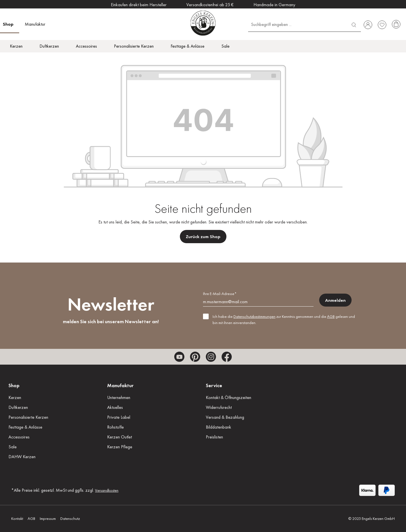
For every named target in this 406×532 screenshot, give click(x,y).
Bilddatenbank (219, 427)
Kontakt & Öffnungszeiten (229, 397)
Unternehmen (119, 397)
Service (214, 385)
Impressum (48, 518)
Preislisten (214, 437)
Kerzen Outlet (120, 437)
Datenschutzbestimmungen (254, 316)
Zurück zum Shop (203, 237)
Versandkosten (107, 490)
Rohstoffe (115, 427)
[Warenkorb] (396, 25)
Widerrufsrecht (219, 407)
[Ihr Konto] (368, 25)
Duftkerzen (18, 407)
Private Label (119, 417)
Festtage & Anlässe (25, 427)
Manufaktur (120, 385)
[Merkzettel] (382, 25)
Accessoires (19, 437)
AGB (331, 316)
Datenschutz (70, 518)
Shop (14, 385)
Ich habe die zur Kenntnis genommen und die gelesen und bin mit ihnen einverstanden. (284, 320)
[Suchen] (354, 24)
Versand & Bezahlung (225, 417)
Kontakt (17, 518)
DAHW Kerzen (22, 457)
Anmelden (335, 300)
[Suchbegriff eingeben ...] (298, 24)
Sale (13, 447)
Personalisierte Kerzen (28, 417)
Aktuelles (115, 407)
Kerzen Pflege (120, 447)
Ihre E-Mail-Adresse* (220, 294)
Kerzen (15, 397)
